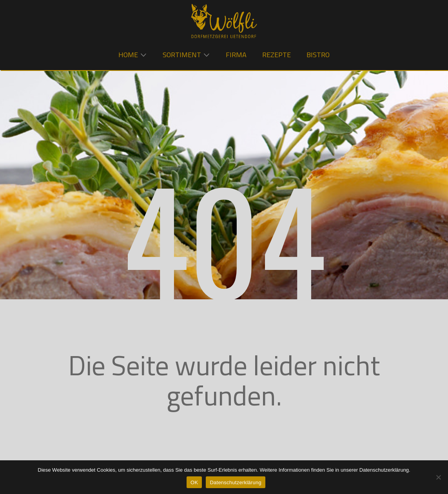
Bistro (318, 55)
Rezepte (277, 55)
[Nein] (438, 477)
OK (194, 482)
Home (128, 55)
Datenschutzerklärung (235, 482)
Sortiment (182, 55)
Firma (236, 55)
